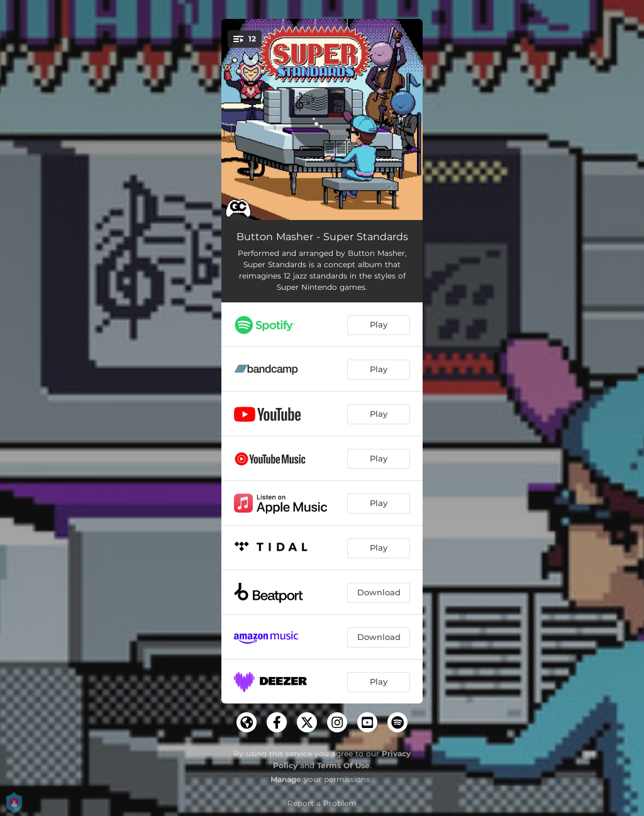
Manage (286, 779)
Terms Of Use (343, 765)
